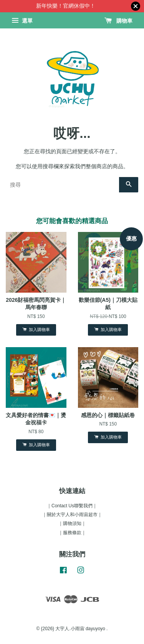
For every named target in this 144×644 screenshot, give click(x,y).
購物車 (118, 21)
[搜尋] (62, 185)
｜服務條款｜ (72, 533)
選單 (22, 21)
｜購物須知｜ (72, 523)
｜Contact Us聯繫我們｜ (72, 506)
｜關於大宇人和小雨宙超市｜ (72, 515)
